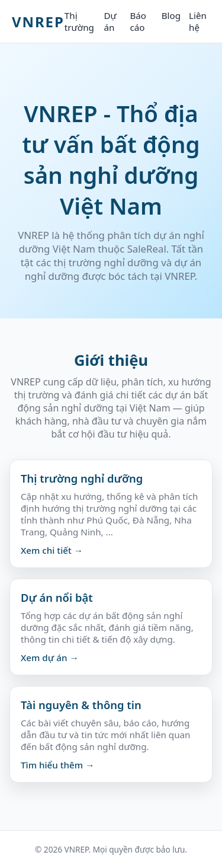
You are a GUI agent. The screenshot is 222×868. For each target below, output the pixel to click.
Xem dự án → (50, 658)
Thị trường (79, 21)
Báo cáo (138, 21)
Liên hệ (198, 21)
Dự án (110, 21)
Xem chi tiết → (52, 550)
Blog (171, 15)
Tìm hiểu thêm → (57, 765)
